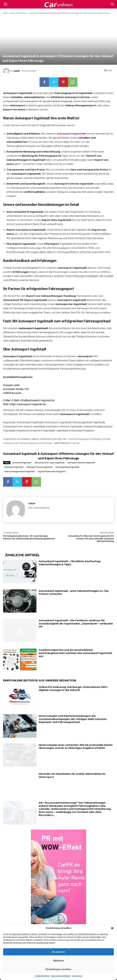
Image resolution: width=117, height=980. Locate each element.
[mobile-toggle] (5, 4)
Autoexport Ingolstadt (14, 467)
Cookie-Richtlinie (42, 976)
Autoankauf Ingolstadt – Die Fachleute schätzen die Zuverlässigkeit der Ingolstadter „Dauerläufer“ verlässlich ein (76, 623)
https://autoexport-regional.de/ (28, 404)
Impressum (77, 976)
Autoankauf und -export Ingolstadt (50, 463)
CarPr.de (75, 443)
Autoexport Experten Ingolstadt (81, 463)
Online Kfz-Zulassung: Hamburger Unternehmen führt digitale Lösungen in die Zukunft (73, 689)
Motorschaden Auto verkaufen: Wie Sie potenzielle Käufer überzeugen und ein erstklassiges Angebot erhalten (76, 746)
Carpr (17, 71)
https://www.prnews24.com (39, 508)
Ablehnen (58, 961)
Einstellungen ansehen (58, 969)
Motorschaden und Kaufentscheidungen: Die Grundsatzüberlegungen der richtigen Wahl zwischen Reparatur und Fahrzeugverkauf (73, 719)
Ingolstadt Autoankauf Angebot (52, 471)
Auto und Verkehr (18, 13)
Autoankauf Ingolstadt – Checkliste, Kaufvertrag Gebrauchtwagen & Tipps (70, 563)
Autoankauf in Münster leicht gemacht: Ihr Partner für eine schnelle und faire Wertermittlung (91, 539)
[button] (112, 928)
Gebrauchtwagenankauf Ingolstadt (20, 471)
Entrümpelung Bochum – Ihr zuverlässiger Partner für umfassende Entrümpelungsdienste (29, 537)
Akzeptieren (58, 952)
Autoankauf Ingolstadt (22, 463)
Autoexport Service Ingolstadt (39, 467)
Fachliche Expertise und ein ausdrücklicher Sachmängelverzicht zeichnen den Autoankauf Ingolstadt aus (75, 653)
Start (5, 13)
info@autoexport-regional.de (37, 400)
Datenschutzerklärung (61, 976)
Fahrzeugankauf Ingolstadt (67, 467)
